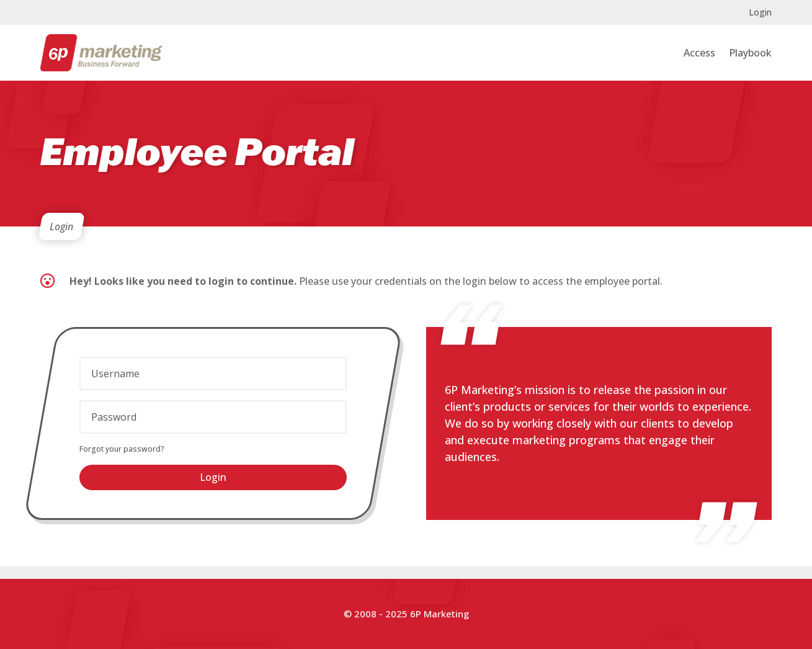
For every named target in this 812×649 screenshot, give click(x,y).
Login (760, 13)
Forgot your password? (122, 449)
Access (699, 53)
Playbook (750, 53)
